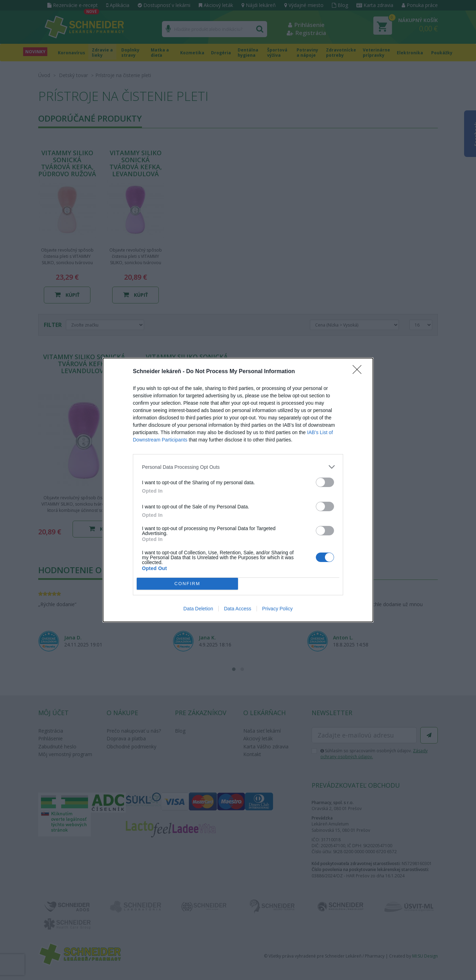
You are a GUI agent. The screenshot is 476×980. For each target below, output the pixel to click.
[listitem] (238, 467)
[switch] (325, 482)
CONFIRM (187, 584)
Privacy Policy (277, 609)
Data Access (238, 609)
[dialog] (238, 490)
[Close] (359, 372)
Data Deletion (198, 609)
